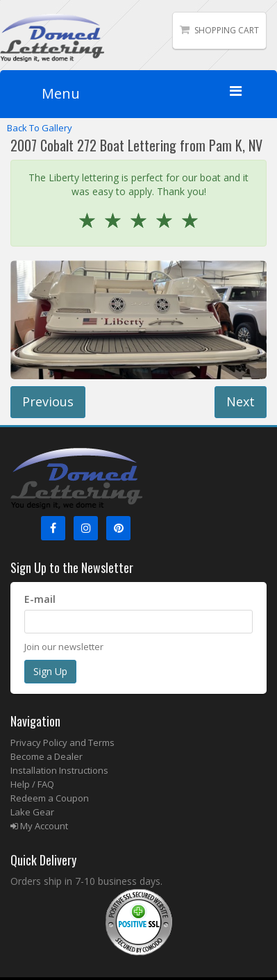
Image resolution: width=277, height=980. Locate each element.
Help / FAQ (32, 784)
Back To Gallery (40, 128)
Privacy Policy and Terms (62, 742)
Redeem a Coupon (50, 798)
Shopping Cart (227, 30)
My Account (39, 826)
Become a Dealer (47, 756)
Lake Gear (32, 812)
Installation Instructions (59, 770)
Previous (48, 401)
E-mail (40, 599)
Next (241, 401)
